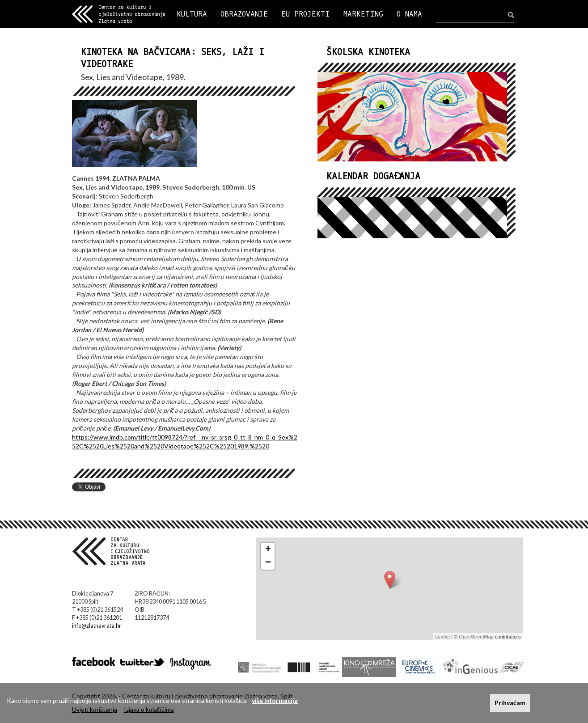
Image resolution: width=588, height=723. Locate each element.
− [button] (268, 563)
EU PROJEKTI (306, 14)
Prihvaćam (510, 703)
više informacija (275, 700)
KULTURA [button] (192, 14)
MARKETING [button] (363, 14)
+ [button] (268, 550)
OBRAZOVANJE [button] (244, 14)
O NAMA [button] (409, 14)
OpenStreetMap (476, 637)
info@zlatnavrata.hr (97, 626)
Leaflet (442, 637)
